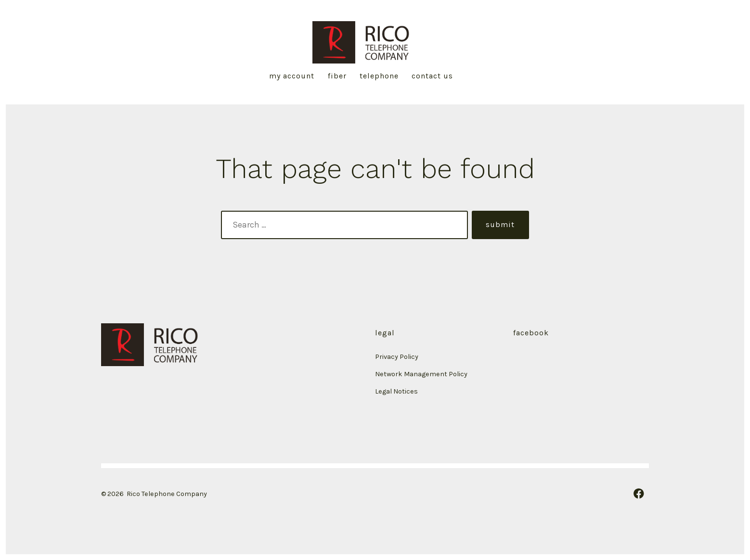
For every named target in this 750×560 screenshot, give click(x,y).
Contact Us (432, 76)
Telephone (379, 76)
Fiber (337, 76)
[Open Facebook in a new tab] (639, 494)
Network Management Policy (422, 374)
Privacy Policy (397, 357)
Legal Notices (396, 391)
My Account (292, 76)
